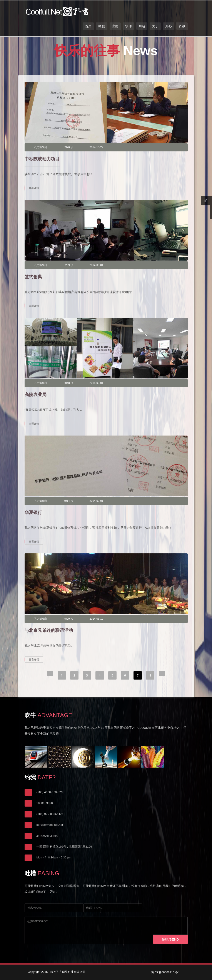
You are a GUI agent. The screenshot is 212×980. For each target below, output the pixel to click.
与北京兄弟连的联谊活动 (49, 630)
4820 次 (69, 619)
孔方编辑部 (41, 147)
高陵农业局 (36, 395)
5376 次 (69, 147)
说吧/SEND (170, 939)
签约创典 (33, 277)
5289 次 (69, 265)
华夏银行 (33, 512)
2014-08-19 (96, 619)
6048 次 (69, 383)
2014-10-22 (96, 147)
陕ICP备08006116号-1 (165, 972)
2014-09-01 (96, 265)
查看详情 (34, 188)
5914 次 (69, 501)
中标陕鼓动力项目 (42, 159)
